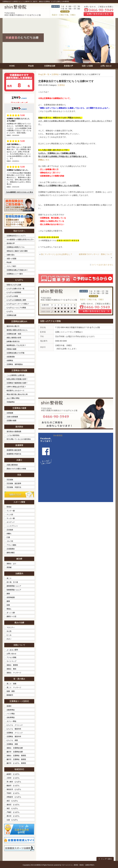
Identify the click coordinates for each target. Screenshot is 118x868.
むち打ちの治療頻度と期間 (16, 300)
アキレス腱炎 (11, 545)
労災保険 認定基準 (14, 483)
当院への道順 (11, 259)
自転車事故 (11, 717)
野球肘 (9, 507)
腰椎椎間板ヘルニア (14, 586)
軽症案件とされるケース (15, 391)
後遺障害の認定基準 (14, 450)
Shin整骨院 (58, 436)
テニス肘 (10, 515)
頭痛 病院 (11, 691)
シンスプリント (12, 526)
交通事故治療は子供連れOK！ (17, 270)
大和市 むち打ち (13, 778)
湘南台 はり (11, 564)
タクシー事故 (11, 721)
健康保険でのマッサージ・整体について (95, 254)
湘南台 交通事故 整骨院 (16, 756)
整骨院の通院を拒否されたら (17, 330)
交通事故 (55, 74)
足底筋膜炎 (11, 549)
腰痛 (8, 594)
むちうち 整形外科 (14, 729)
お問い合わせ (11, 654)
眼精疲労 (10, 695)
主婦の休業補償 (12, 417)
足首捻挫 (10, 530)
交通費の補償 (11, 421)
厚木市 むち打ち (13, 816)
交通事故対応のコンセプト (16, 236)
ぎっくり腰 (11, 613)
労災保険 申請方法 (14, 487)
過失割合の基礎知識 (14, 432)
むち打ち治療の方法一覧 (15, 289)
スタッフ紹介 (11, 266)
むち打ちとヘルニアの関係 (16, 308)
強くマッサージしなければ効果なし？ (57, 254)
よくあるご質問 (12, 650)
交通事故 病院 (12, 744)
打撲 (8, 537)
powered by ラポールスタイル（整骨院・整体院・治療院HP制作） (75, 865)
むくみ (9, 635)
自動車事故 (11, 710)
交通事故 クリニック (15, 733)
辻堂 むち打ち (12, 820)
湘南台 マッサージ (14, 673)
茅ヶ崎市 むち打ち (14, 782)
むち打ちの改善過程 (14, 292)
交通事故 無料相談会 (15, 364)
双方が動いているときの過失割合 (19, 439)
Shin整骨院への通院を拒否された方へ (20, 240)
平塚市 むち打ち (13, 793)
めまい (9, 639)
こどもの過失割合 (13, 435)
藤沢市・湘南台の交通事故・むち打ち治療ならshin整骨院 (51, 2)
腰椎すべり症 (11, 616)
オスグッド (11, 522)
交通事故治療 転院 (14, 334)
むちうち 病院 (12, 740)
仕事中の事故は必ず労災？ (16, 387)
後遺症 (9, 706)
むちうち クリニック (15, 725)
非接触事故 (11, 402)
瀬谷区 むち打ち (13, 805)
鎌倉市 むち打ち (13, 786)
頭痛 (8, 605)
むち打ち (10, 311)
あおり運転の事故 (13, 398)
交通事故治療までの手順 (15, 353)
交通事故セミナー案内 (15, 274)
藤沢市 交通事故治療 (15, 752)
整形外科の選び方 (13, 326)
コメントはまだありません (102, 265)
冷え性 (9, 631)
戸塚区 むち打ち (13, 812)
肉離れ (9, 534)
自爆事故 (10, 361)
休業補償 (10, 413)
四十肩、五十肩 (12, 582)
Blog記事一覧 (44, 74)
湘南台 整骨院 (12, 665)
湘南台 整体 (11, 669)
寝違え (9, 609)
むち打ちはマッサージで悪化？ (18, 304)
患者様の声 (11, 243)
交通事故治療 (11, 315)
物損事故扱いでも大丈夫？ (16, 345)
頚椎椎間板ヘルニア (14, 590)
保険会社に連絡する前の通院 (17, 251)
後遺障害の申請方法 (14, 454)
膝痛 (8, 601)
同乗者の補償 (11, 349)
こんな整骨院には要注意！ (16, 375)
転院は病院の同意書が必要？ (17, 379)
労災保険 (10, 480)
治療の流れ (11, 255)
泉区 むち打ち (12, 801)
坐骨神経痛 (11, 597)
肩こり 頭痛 (11, 684)
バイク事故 (11, 714)
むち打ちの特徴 (12, 296)
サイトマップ (11, 661)
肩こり (9, 578)
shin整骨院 (37, 865)
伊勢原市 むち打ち (14, 797)
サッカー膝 (11, 518)
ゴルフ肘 (10, 541)
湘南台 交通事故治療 (15, 748)
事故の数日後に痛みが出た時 (17, 394)
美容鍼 (9, 567)
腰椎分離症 (11, 553)
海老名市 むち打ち (14, 789)
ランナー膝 (11, 511)
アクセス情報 (11, 657)
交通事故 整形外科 (14, 737)
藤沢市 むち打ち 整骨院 (16, 763)
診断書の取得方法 (13, 341)
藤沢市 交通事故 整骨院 (16, 759)
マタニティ (11, 627)
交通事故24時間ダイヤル (16, 247)
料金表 (9, 262)
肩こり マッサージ (14, 687)
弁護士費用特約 (12, 465)
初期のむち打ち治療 (14, 285)
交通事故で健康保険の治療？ (17, 383)
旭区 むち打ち (12, 808)
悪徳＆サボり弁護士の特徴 (16, 469)
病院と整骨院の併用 (14, 338)
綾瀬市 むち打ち (13, 774)
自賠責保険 (11, 357)
